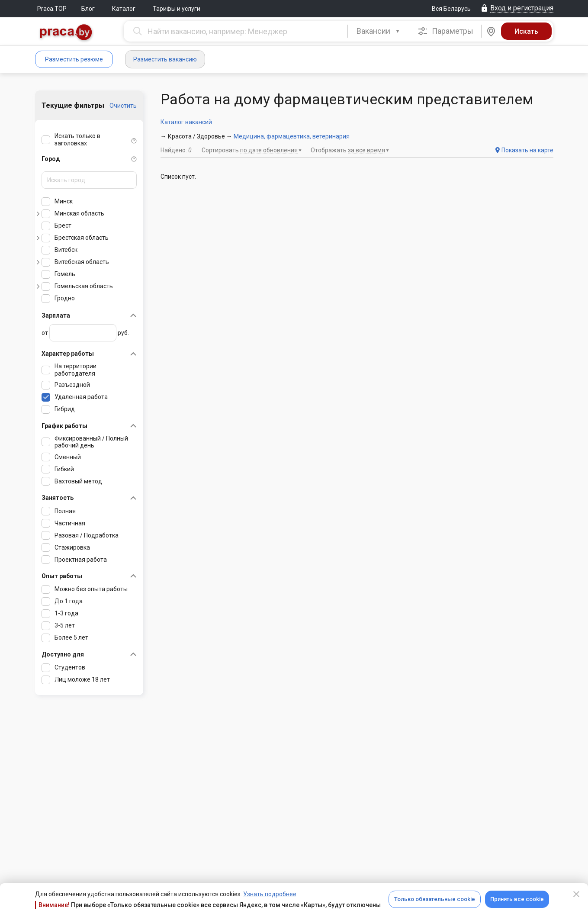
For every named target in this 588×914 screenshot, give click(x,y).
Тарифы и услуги (177, 9)
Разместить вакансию (165, 59)
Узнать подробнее (270, 894)
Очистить (123, 106)
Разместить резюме (74, 59)
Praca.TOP (52, 9)
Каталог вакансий (186, 122)
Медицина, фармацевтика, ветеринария (292, 136)
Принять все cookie (517, 899)
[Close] (576, 894)
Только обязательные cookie (435, 899)
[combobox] (379, 31)
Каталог (124, 9)
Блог (88, 9)
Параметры (445, 31)
